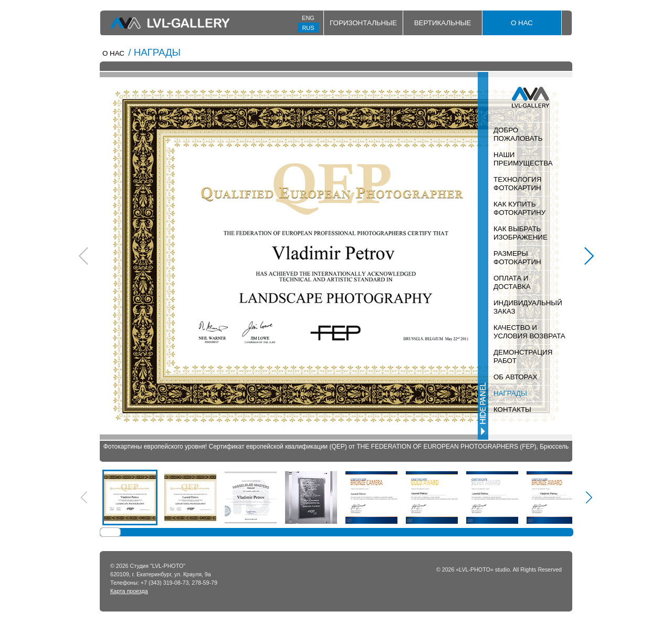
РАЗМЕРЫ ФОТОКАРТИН (517, 258)
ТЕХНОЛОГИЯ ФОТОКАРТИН (517, 184)
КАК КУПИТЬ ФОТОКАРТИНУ (519, 208)
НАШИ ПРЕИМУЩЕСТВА (523, 159)
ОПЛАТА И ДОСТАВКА (512, 282)
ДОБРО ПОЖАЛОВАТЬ (518, 134)
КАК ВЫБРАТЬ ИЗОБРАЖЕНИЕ (521, 233)
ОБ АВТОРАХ (515, 377)
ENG (308, 18)
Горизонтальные (363, 23)
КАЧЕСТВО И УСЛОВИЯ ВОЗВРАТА (529, 332)
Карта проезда (129, 591)
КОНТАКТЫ (512, 410)
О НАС (522, 23)
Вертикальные (443, 23)
